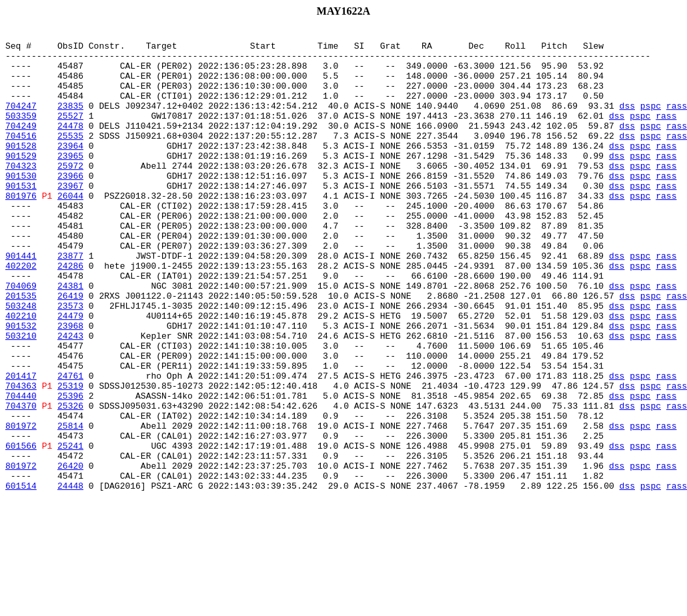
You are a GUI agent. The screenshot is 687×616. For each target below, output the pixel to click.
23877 (70, 301)
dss (627, 121)
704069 (21, 337)
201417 (21, 445)
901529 (21, 181)
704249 (21, 145)
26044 (70, 229)
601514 (21, 577)
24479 (70, 373)
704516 (21, 157)
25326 (70, 481)
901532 (21, 385)
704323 (21, 193)
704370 (21, 481)
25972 (70, 193)
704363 (21, 457)
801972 (21, 505)
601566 (21, 529)
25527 (70, 133)
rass (677, 121)
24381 (70, 337)
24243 (70, 397)
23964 (70, 169)
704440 (21, 469)
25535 (70, 157)
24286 (70, 313)
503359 (21, 133)
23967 (70, 217)
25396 (70, 469)
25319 (70, 457)
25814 (70, 505)
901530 (21, 205)
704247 (21, 121)
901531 (21, 217)
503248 (21, 361)
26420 (70, 553)
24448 (70, 577)
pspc (651, 121)
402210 (21, 373)
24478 (70, 145)
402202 (21, 313)
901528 (21, 169)
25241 (70, 529)
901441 (21, 301)
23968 (70, 385)
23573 (70, 361)
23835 (70, 121)
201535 (21, 349)
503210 (21, 397)
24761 (70, 445)
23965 (70, 181)
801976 (21, 229)
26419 (70, 349)
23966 (70, 205)
